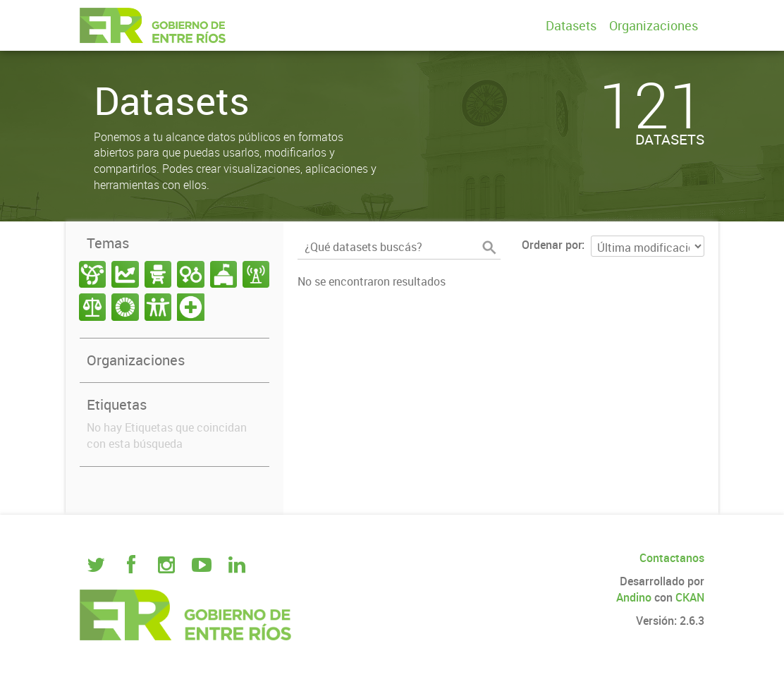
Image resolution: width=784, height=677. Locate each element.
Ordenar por (552, 245)
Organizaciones (654, 25)
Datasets (571, 25)
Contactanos (672, 558)
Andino (634, 597)
